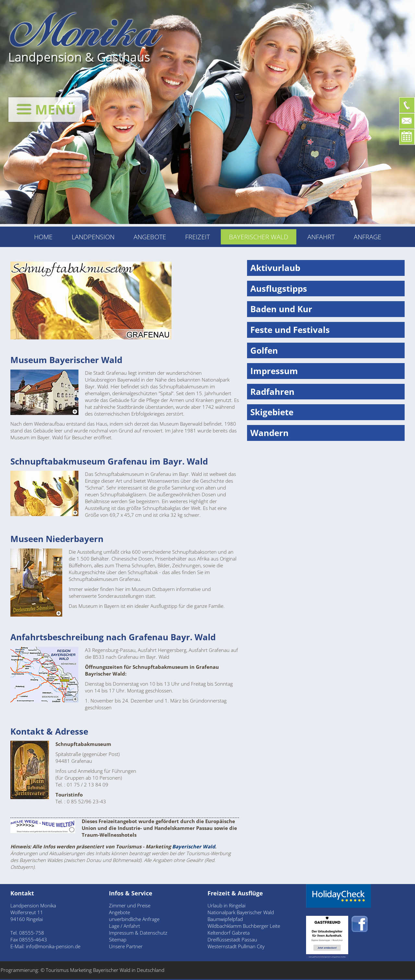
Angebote (150, 237)
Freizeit (197, 237)
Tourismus (58, 970)
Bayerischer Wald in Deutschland (129, 970)
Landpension (93, 237)
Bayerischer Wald (194, 846)
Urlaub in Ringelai (226, 905)
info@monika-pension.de (53, 946)
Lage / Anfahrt (124, 926)
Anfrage (368, 237)
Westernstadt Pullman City (236, 946)
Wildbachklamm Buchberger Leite (244, 926)
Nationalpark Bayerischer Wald (241, 912)
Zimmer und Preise (130, 905)
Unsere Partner (126, 946)
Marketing (81, 970)
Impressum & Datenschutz (138, 933)
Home (43, 237)
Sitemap (118, 939)
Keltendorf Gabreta (229, 933)
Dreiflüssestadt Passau (232, 939)
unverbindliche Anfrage (134, 919)
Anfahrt (321, 237)
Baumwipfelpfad (225, 919)
